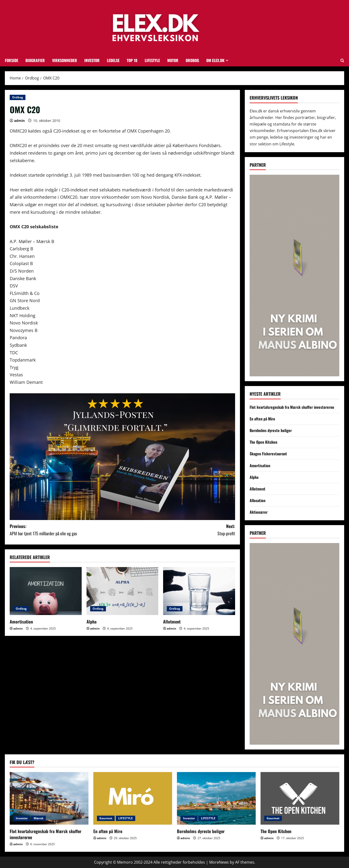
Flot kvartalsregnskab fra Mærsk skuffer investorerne (292, 407)
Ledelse (113, 60)
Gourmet (106, 818)
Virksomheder (65, 60)
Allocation (258, 500)
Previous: (66, 530)
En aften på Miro (262, 419)
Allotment (172, 622)
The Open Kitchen (263, 442)
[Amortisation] (46, 591)
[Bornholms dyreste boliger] (216, 798)
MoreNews (219, 862)
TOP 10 (132, 60)
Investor (92, 60)
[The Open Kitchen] (300, 798)
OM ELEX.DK (215, 60)
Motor (173, 60)
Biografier (35, 60)
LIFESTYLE (152, 60)
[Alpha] (123, 591)
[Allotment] (199, 591)
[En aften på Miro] (133, 798)
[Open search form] (342, 60)
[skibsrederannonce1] (122, 456)
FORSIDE (12, 60)
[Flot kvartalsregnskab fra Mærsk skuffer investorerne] (49, 798)
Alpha (91, 622)
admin (19, 121)
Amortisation (21, 622)
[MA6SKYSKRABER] (294, 275)
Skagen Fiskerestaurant (268, 454)
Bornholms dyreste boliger (271, 430)
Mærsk (39, 818)
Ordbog (192, 60)
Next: (179, 530)
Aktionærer (259, 512)
